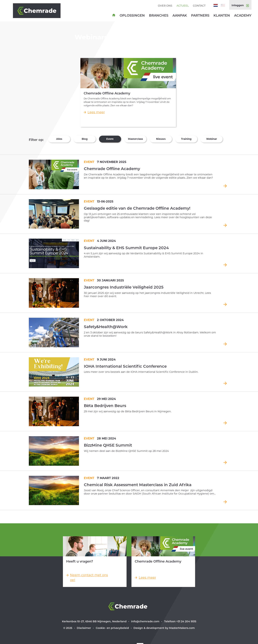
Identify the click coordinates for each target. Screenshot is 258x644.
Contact (199, 6)
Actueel (183, 6)
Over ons (165, 6)
